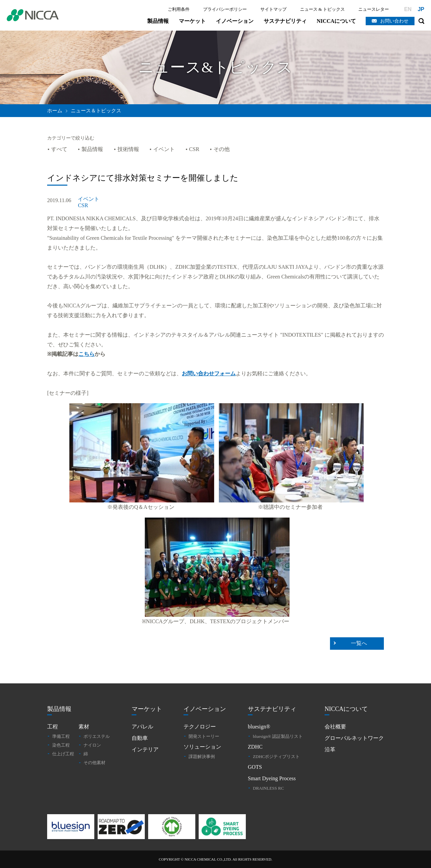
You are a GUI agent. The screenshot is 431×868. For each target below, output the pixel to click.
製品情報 (158, 21)
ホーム (55, 111)
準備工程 (61, 736)
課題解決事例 (202, 757)
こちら (87, 354)
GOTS (255, 767)
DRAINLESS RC (268, 788)
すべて (59, 149)
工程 (53, 727)
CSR (194, 149)
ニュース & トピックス (323, 9)
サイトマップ (273, 9)
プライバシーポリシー (225, 9)
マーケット (192, 21)
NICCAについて (336, 21)
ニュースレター (374, 9)
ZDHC (255, 747)
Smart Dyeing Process (272, 778)
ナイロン (92, 745)
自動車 (140, 738)
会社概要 (335, 727)
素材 (84, 727)
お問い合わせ (394, 21)
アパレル (142, 727)
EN (408, 9)
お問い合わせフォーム (209, 373)
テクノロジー (200, 727)
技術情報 (128, 149)
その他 (222, 149)
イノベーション (235, 21)
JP (421, 9)
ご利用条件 (179, 9)
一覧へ (359, 643)
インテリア (145, 749)
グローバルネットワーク (354, 738)
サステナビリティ (285, 21)
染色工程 (61, 745)
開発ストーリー (204, 736)
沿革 (330, 749)
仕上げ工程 (63, 754)
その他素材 (94, 763)
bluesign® (259, 727)
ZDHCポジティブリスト (276, 757)
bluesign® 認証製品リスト (278, 736)
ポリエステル (97, 736)
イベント (164, 149)
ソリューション (202, 747)
